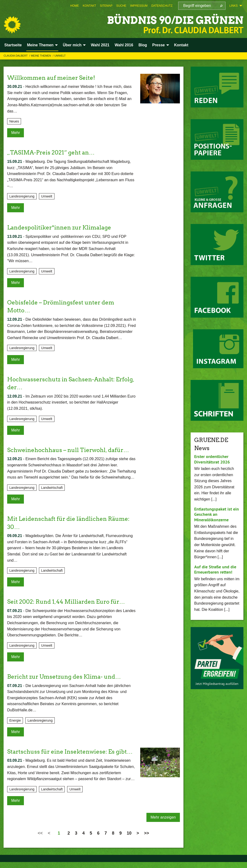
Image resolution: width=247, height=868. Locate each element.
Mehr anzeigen (163, 817)
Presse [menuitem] (158, 45)
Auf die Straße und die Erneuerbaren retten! (215, 570)
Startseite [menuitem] (13, 45)
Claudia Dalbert (16, 56)
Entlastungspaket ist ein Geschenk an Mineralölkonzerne (217, 514)
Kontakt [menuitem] (181, 45)
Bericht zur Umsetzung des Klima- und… (64, 677)
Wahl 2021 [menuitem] (100, 45)
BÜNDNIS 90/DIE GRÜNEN (174, 20)
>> (147, 833)
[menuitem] (75, 6)
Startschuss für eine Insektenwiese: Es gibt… (70, 752)
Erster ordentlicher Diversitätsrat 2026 (212, 459)
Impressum (139, 6)
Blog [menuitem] (143, 45)
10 (129, 833)
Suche (121, 6)
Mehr (16, 133)
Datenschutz (162, 6)
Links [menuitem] (234, 6)
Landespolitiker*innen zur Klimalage (59, 227)
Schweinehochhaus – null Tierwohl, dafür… (68, 450)
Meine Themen (41, 56)
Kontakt (89, 6)
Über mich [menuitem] (72, 45)
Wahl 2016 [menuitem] (124, 45)
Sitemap (106, 6)
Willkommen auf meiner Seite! (51, 78)
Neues (14, 121)
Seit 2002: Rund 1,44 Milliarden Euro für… (66, 602)
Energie (15, 720)
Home (75, 6)
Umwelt (60, 56)
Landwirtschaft (52, 488)
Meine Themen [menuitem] (40, 45)
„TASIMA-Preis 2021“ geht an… (51, 152)
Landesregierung (22, 196)
